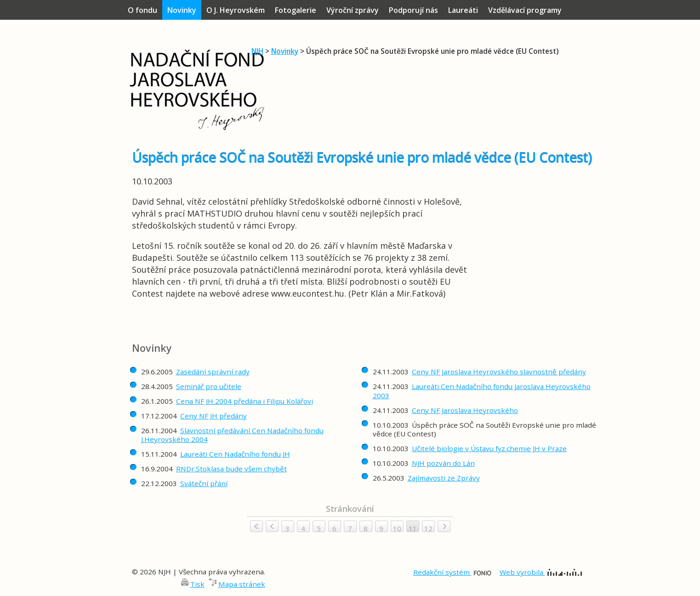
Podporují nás (413, 10)
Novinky (285, 51)
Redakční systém (452, 572)
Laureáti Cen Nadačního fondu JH (235, 454)
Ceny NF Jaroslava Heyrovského (465, 410)
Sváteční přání (204, 483)
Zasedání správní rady (213, 372)
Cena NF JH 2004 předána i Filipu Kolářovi (245, 401)
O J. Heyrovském (236, 10)
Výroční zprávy (353, 10)
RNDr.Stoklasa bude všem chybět (231, 469)
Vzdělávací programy (525, 10)
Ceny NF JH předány (213, 416)
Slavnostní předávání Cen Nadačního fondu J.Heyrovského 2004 (232, 435)
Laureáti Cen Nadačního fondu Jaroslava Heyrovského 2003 (482, 391)
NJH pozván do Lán (443, 463)
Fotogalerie (296, 10)
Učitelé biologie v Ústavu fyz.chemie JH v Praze (489, 448)
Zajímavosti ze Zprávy (444, 478)
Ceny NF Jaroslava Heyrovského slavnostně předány (499, 372)
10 (397, 528)
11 (413, 528)
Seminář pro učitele (209, 386)
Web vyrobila (541, 572)
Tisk (197, 584)
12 (428, 528)
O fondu (142, 10)
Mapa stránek (242, 584)
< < (256, 526)
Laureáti (463, 10)
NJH (257, 51)
